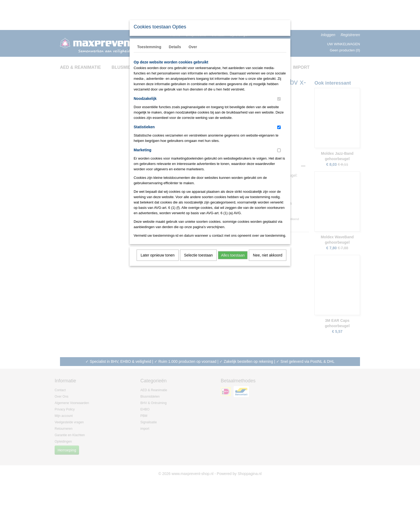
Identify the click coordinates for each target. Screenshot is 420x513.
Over (193, 47)
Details (175, 47)
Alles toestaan (233, 255)
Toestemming (149, 47)
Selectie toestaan (198, 255)
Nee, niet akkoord (268, 255)
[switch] (279, 99)
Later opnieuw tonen (158, 255)
